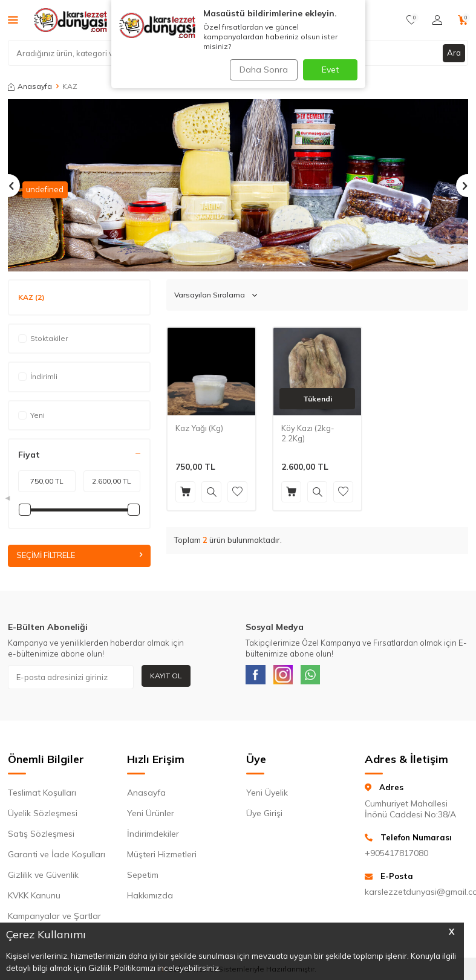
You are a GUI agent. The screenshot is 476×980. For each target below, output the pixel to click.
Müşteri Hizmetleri (162, 858)
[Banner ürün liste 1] (238, 185)
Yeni (31, 415)
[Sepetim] (463, 20)
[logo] (70, 20)
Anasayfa (30, 86)
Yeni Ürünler (151, 817)
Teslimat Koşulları (42, 796)
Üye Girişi (264, 817)
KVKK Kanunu (34, 899)
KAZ (31, 297)
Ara (454, 53)
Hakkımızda (150, 899)
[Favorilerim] (412, 20)
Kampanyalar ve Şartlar (54, 920)
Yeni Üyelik (267, 796)
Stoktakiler (43, 338)
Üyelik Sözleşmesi (43, 817)
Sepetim (143, 878)
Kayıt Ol (166, 676)
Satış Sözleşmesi (41, 837)
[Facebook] (258, 678)
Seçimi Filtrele (79, 556)
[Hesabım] (437, 20)
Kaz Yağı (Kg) (199, 428)
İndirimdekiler (153, 837)
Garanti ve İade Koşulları (57, 858)
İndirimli (38, 376)
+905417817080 (396, 857)
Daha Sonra (261, 70)
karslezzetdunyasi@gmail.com (416, 895)
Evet (330, 70)
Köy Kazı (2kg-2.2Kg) (308, 433)
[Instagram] (290, 678)
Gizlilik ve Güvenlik (43, 878)
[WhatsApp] (322, 678)
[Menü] (13, 19)
